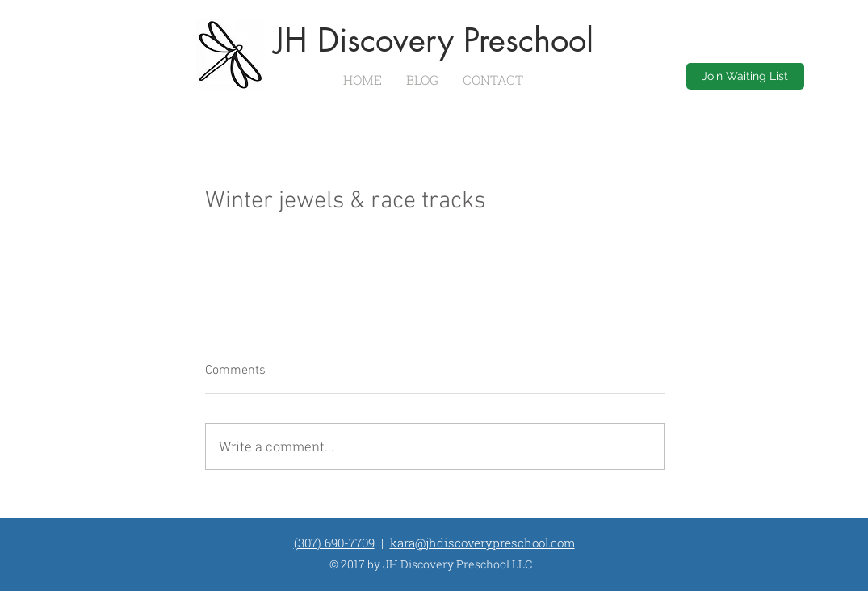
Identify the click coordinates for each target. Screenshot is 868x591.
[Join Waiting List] (745, 76)
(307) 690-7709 (334, 543)
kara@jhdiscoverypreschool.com (482, 543)
